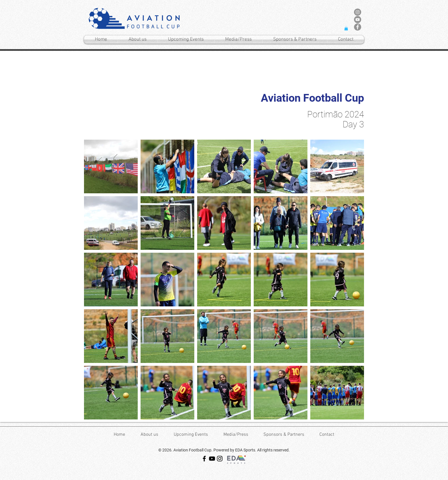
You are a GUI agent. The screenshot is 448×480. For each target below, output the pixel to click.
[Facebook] (204, 459)
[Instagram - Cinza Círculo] (358, 12)
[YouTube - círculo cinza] (358, 20)
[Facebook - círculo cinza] (358, 27)
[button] (346, 28)
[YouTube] (212, 459)
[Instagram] (220, 459)
